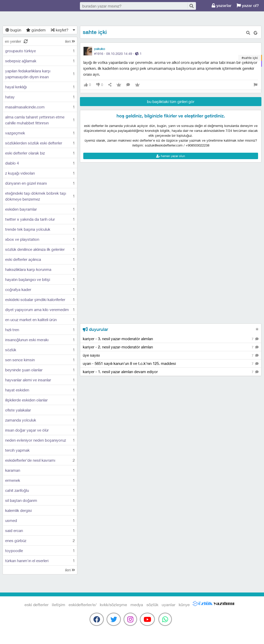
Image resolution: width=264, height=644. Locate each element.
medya (137, 604)
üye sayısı (171, 355)
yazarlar (222, 6)
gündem (36, 30)
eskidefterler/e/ (82, 604)
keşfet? (60, 30)
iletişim (59, 604)
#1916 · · (118, 54)
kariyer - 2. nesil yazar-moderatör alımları (171, 347)
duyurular (95, 329)
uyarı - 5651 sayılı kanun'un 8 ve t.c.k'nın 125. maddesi (171, 364)
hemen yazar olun (171, 156)
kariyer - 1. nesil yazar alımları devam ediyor (171, 372)
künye (184, 604)
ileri (70, 41)
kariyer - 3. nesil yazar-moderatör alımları (171, 339)
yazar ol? (248, 6)
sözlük (152, 604)
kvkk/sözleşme (113, 604)
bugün (13, 30)
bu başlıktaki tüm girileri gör (171, 101)
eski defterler (28, 6)
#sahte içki (250, 58)
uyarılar (168, 604)
